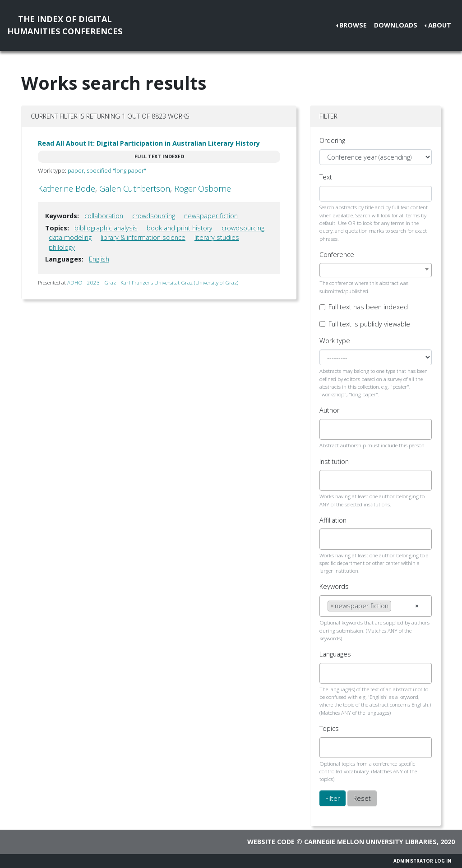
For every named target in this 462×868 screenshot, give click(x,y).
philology (62, 247)
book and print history (180, 228)
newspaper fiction (211, 216)
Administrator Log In (422, 861)
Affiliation (333, 520)
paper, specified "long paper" (107, 170)
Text (326, 177)
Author (329, 410)
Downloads (396, 25)
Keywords (334, 586)
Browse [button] (353, 25)
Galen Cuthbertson (135, 188)
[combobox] (376, 270)
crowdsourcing (154, 216)
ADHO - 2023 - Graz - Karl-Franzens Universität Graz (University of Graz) (153, 282)
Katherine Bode (67, 188)
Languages (335, 654)
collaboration (104, 216)
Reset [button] (362, 798)
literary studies (217, 237)
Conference (337, 255)
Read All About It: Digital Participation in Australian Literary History (149, 143)
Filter (333, 798)
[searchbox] (330, 429)
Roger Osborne (203, 188)
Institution (334, 462)
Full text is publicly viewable (369, 324)
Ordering (332, 140)
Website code (271, 842)
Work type (335, 341)
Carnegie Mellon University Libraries (370, 842)
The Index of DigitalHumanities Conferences (65, 25)
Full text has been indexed (368, 307)
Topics (329, 728)
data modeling (70, 237)
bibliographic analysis (106, 228)
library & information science (143, 237)
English (99, 259)
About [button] (440, 25)
